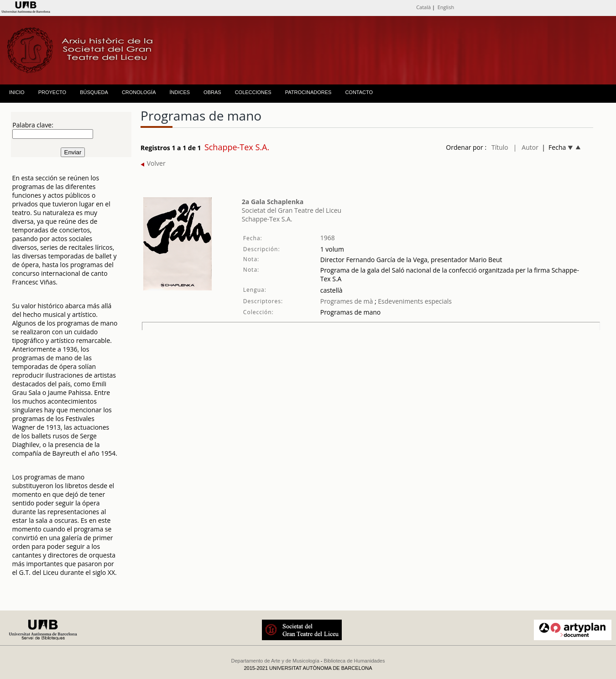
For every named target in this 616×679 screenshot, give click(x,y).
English (446, 7)
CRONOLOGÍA (139, 92)
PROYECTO (52, 92)
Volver (153, 163)
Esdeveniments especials (414, 301)
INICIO (17, 92)
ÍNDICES (180, 92)
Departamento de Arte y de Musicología (275, 661)
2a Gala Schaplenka (273, 202)
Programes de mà (347, 301)
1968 (328, 238)
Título (500, 147)
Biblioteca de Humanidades (355, 661)
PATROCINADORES (308, 92)
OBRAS (212, 92)
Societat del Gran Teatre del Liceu (292, 210)
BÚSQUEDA (94, 92)
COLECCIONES (253, 92)
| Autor (526, 147)
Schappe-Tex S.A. (267, 219)
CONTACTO (359, 92)
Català (423, 7)
